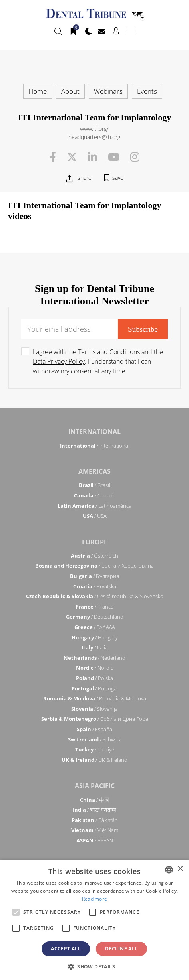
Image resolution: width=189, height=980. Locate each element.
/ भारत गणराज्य (94, 810)
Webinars (108, 91)
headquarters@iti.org (94, 137)
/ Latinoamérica (94, 506)
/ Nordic (94, 668)
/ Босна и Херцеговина (94, 566)
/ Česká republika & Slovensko (95, 596)
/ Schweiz (94, 739)
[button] (94, 966)
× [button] (180, 869)
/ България (94, 576)
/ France (94, 607)
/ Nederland (94, 658)
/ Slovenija (94, 709)
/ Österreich (94, 556)
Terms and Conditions (109, 352)
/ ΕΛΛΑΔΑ (95, 627)
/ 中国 (95, 800)
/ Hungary (95, 637)
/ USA (95, 516)
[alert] (94, 920)
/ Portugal (95, 688)
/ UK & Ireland (94, 760)
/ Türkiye (95, 749)
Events (147, 91)
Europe (95, 542)
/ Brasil (94, 485)
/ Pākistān (95, 820)
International (94, 432)
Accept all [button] (66, 949)
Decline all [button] (121, 949)
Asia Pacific (95, 786)
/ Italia (95, 647)
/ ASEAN (95, 840)
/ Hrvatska (95, 586)
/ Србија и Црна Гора (95, 719)
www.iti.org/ (94, 129)
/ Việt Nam (95, 830)
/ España (94, 729)
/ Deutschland (95, 617)
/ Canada (95, 495)
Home (38, 91)
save (118, 178)
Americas (94, 471)
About (70, 91)
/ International (95, 446)
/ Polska (94, 678)
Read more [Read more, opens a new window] (95, 899)
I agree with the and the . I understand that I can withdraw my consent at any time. (98, 361)
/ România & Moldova (95, 698)
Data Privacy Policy (59, 361)
